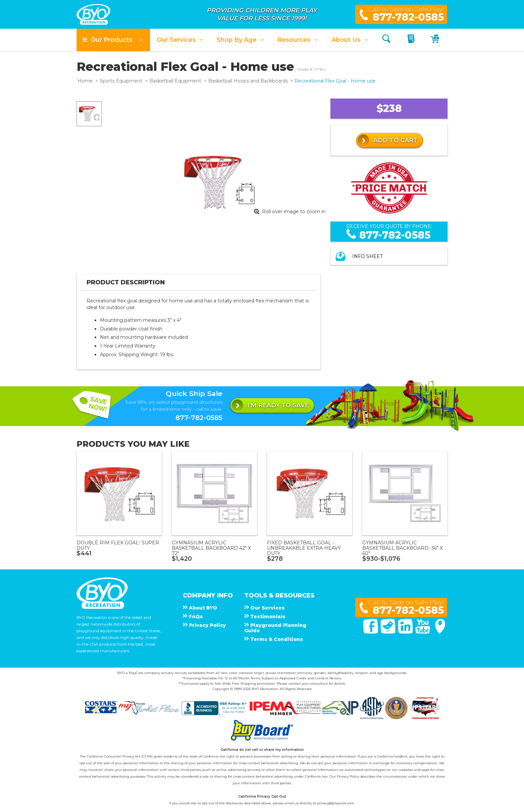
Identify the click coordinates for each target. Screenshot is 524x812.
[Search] (386, 40)
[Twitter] (389, 632)
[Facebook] (371, 632)
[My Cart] (436, 40)
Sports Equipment (121, 81)
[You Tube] (423, 632)
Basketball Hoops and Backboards (248, 81)
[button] (113, 40)
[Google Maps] (440, 632)
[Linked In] (406, 632)
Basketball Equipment (175, 81)
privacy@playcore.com (336, 803)
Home (85, 81)
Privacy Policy (348, 776)
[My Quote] (412, 40)
